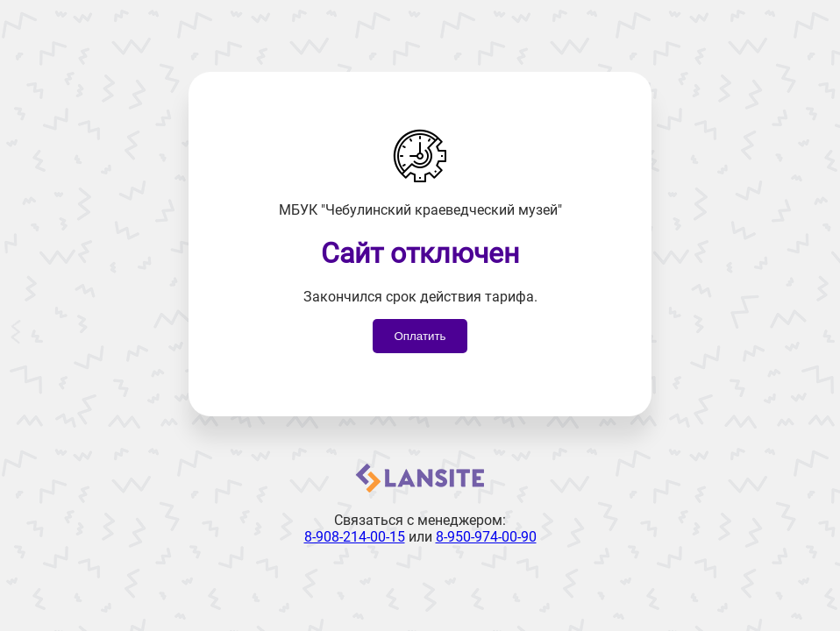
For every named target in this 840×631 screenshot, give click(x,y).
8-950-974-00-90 (486, 537)
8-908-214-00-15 (355, 537)
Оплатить (420, 336)
